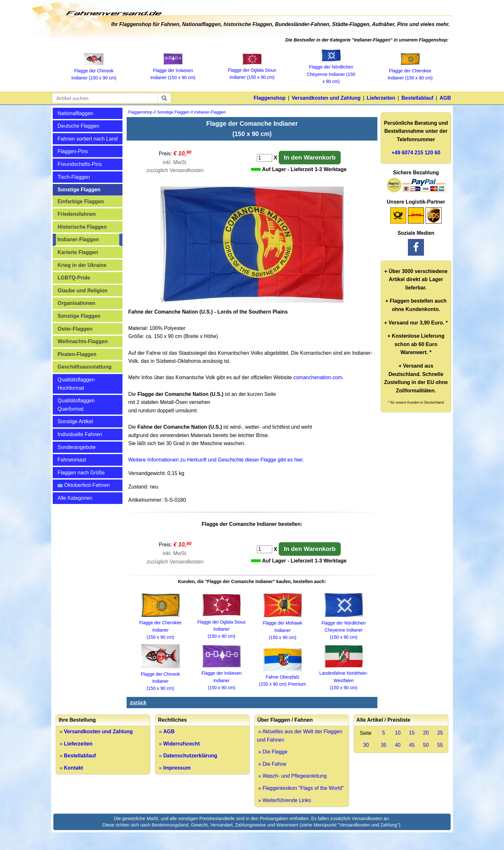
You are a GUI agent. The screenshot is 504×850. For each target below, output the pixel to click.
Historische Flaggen (82, 227)
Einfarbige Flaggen (81, 201)
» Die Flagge (272, 752)
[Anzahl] (265, 158)
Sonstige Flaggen (79, 190)
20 (426, 733)
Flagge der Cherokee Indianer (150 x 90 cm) (410, 71)
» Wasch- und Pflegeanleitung (292, 776)
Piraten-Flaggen (77, 354)
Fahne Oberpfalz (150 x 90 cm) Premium (282, 677)
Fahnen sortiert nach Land (88, 139)
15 (412, 733)
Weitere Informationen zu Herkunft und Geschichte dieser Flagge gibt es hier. (216, 460)
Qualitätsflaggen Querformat (76, 405)
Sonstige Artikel (75, 421)
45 (412, 745)
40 (398, 745)
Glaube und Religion (83, 291)
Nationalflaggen (75, 113)
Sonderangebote (76, 447)
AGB (445, 98)
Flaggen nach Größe (81, 473)
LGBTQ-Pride (74, 278)
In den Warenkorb (310, 157)
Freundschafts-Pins (80, 164)
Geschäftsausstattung (85, 367)
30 (366, 745)
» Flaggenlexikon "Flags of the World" (300, 788)
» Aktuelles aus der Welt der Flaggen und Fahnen (300, 736)
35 (384, 745)
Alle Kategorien (75, 498)
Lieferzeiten (381, 98)
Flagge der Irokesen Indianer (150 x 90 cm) (173, 70)
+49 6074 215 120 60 (416, 153)
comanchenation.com (318, 377)
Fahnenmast (72, 460)
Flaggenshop (270, 98)
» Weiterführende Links (284, 800)
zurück (138, 703)
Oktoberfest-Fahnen (84, 485)
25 (440, 733)
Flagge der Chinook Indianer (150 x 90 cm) (94, 71)
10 (398, 733)
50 (426, 745)
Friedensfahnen (77, 214)
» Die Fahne (272, 764)
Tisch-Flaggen (74, 177)
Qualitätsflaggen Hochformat (76, 384)
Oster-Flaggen (75, 329)
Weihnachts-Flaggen (83, 341)
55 (440, 745)
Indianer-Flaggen (78, 239)
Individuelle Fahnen (80, 434)
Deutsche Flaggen (78, 126)
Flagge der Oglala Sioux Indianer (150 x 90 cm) (252, 70)
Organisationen (76, 303)
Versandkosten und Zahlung (326, 98)
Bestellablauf (418, 98)
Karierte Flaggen (78, 252)
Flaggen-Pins (73, 151)
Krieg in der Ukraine (82, 265)
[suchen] (164, 98)
